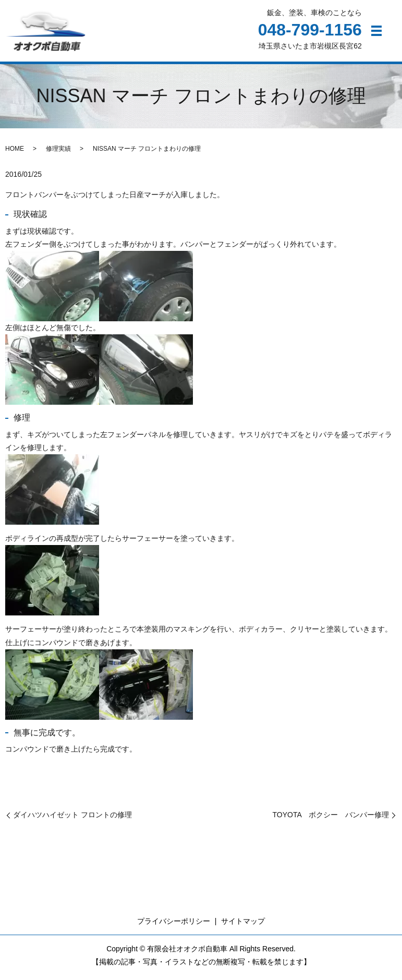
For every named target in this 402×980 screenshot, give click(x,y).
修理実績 (58, 152)
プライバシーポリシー (174, 925)
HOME (15, 152)
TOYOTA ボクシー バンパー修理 (331, 819)
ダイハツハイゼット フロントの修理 (72, 819)
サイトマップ (243, 925)
